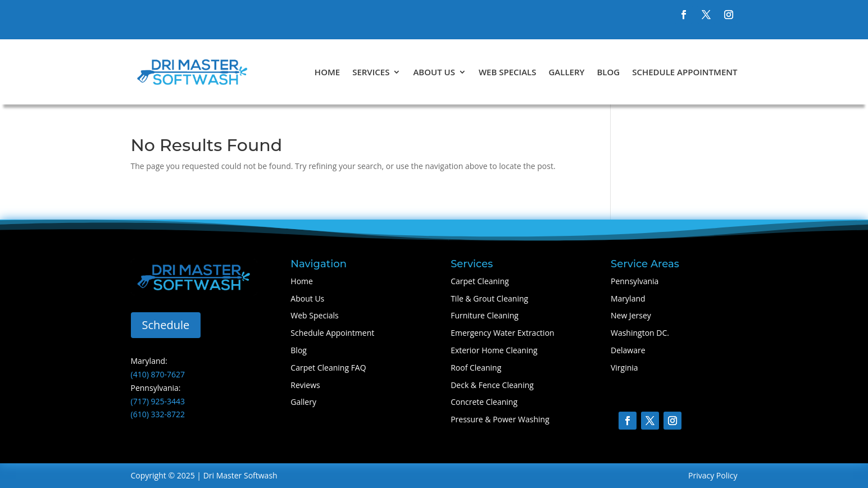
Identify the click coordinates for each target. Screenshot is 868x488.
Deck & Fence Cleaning (492, 385)
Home (327, 72)
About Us (434, 72)
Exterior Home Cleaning (494, 350)
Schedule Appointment (685, 72)
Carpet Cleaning (480, 281)
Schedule (166, 325)
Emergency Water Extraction (502, 333)
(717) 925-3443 (158, 401)
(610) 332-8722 (158, 414)
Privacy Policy (713, 475)
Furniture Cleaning (485, 315)
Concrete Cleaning (484, 402)
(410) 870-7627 (158, 374)
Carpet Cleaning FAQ (328, 368)
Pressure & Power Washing (500, 419)
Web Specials (508, 72)
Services (371, 72)
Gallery (566, 72)
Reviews (305, 385)
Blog (608, 72)
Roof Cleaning (476, 368)
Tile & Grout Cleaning (489, 298)
